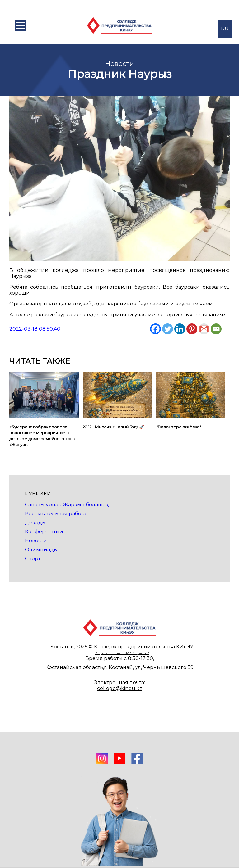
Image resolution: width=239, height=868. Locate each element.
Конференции (44, 532)
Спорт (33, 559)
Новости (36, 541)
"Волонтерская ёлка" (179, 427)
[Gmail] (204, 329)
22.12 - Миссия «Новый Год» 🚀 (113, 427)
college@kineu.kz (120, 688)
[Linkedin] (180, 329)
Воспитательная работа (56, 514)
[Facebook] (155, 329)
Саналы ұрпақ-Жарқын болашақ (67, 505)
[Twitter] (168, 329)
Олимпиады (41, 550)
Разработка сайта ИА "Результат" (122, 653)
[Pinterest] (192, 329)
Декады (35, 523)
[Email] (216, 329)
